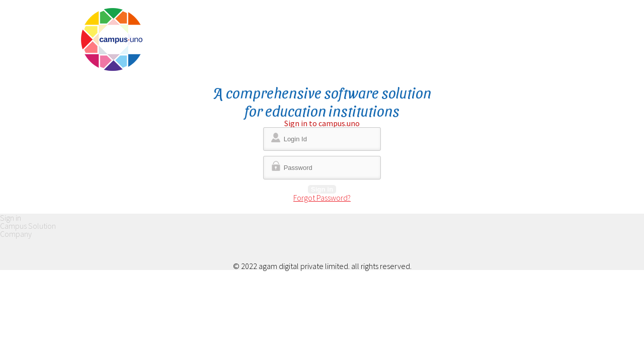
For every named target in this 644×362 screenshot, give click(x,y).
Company (16, 234)
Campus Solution (28, 226)
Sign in (322, 189)
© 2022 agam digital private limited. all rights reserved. (322, 266)
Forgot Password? (322, 198)
